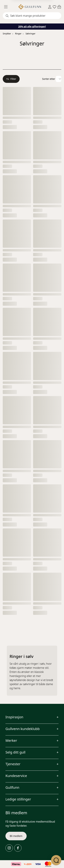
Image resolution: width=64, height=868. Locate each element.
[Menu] (7, 7)
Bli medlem (16, 836)
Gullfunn (12, 787)
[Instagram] (9, 848)
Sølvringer (31, 34)
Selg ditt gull (15, 752)
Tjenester (13, 764)
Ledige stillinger (18, 799)
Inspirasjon (14, 717)
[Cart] (59, 7)
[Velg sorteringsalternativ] (59, 79)
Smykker (7, 34)
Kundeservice (16, 776)
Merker (11, 740)
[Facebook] (18, 848)
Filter (11, 79)
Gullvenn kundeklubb (23, 729)
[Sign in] (50, 7)
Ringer (18, 34)
